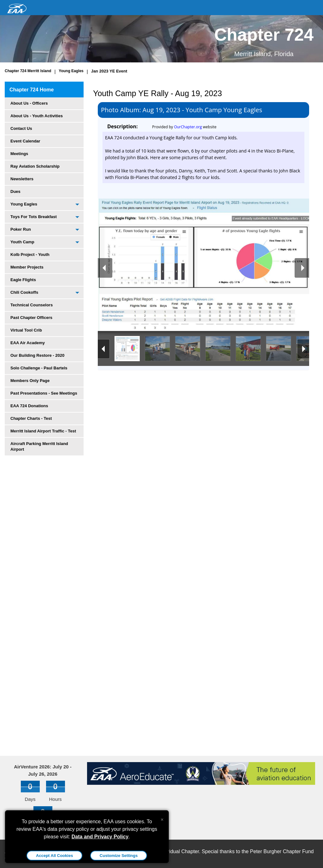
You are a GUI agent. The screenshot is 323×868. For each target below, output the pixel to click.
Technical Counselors (32, 305)
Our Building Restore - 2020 (37, 355)
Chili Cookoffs (24, 292)
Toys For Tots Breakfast (34, 217)
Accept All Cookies (54, 856)
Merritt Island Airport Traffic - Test (43, 431)
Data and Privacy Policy (100, 837)
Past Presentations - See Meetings (44, 393)
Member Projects (27, 267)
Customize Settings (119, 856)
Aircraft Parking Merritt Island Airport (39, 446)
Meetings (19, 154)
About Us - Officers (29, 103)
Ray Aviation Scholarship (35, 166)
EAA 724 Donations (29, 406)
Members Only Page (30, 381)
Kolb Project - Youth (30, 255)
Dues (15, 191)
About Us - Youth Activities (37, 116)
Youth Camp (22, 242)
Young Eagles (71, 71)
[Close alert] (162, 818)
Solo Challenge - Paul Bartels (39, 368)
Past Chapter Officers (31, 318)
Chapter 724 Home (32, 90)
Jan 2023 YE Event (109, 71)
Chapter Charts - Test (31, 418)
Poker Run (21, 229)
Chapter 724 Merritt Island (28, 71)
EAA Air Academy (28, 343)
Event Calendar (25, 141)
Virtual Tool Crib (26, 330)
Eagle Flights (23, 280)
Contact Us (21, 128)
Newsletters (22, 179)
